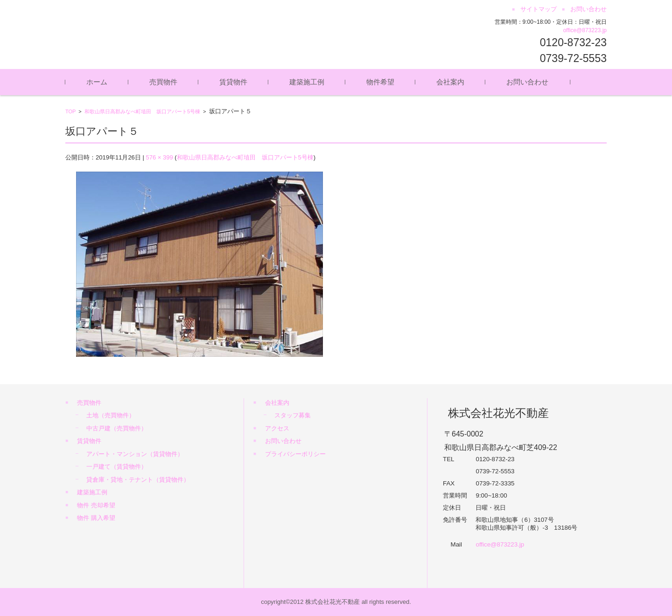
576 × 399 (159, 157)
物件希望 (380, 82)
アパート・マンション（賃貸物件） (135, 454)
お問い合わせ (527, 82)
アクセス (277, 428)
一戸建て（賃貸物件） (117, 467)
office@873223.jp (585, 30)
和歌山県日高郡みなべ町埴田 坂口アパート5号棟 (142, 111)
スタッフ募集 (293, 415)
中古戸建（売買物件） (117, 428)
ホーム (97, 82)
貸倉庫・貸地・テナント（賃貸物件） (138, 480)
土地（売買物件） (111, 415)
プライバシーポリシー (295, 454)
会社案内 (450, 82)
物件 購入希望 (96, 518)
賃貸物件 (233, 82)
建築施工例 (307, 82)
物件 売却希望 (96, 505)
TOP (70, 111)
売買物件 (163, 82)
